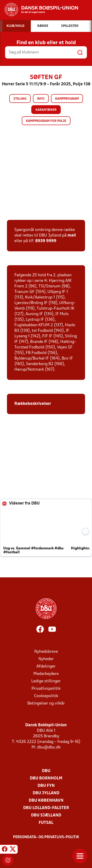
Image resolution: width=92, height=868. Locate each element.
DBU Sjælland (46, 815)
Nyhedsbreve (46, 652)
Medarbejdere (46, 674)
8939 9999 (46, 241)
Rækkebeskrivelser (33, 404)
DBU (46, 771)
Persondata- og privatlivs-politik (46, 837)
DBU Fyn (46, 786)
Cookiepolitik (46, 696)
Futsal (46, 823)
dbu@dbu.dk (49, 747)
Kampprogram (67, 99)
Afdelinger (46, 666)
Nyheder (46, 659)
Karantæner (46, 110)
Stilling (20, 99)
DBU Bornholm (46, 778)
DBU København (46, 801)
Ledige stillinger (46, 681)
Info (41, 99)
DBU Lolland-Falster (46, 808)
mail (72, 235)
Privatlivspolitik (46, 689)
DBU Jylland (46, 793)
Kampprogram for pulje (46, 121)
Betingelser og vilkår (46, 703)
